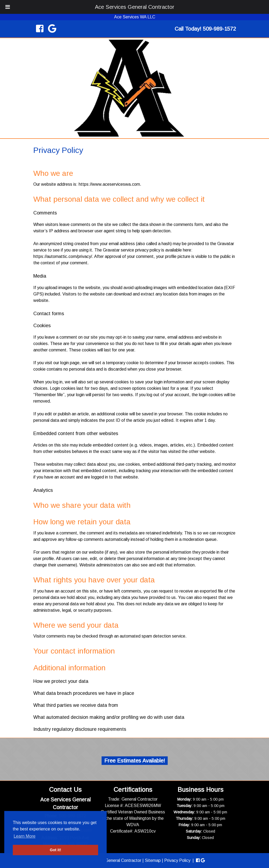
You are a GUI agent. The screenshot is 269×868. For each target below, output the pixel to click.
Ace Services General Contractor (135, 7)
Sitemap (153, 860)
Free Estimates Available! (135, 761)
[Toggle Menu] (8, 7)
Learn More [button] (25, 836)
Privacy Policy (177, 860)
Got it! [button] (55, 850)
